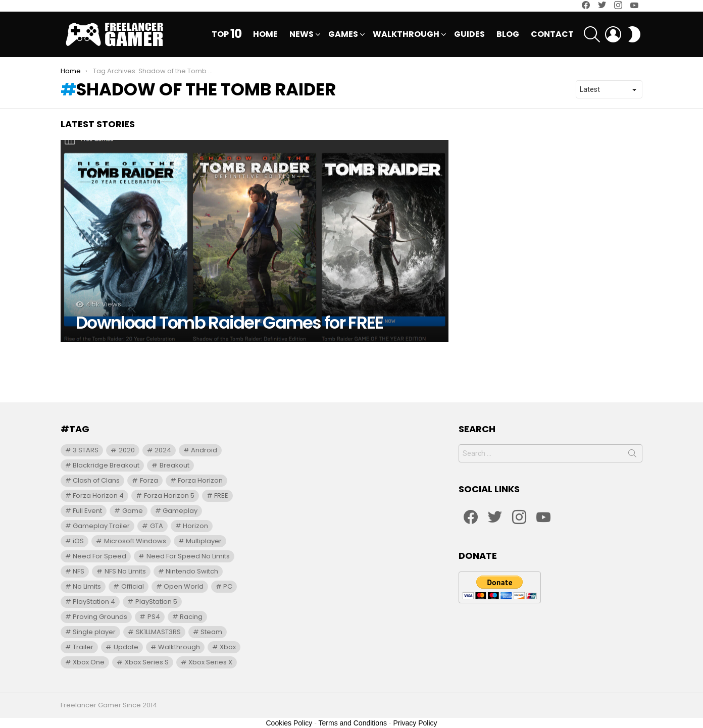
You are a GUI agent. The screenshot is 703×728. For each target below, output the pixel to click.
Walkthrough (406, 35)
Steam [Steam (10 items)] (211, 632)
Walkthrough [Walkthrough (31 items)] (179, 647)
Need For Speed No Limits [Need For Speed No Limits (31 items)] (188, 556)
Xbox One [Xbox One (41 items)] (89, 662)
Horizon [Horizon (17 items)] (195, 526)
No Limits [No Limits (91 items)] (87, 586)
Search (632, 455)
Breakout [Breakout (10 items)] (174, 465)
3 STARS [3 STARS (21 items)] (86, 450)
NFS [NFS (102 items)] (79, 571)
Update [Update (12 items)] (126, 647)
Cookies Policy (289, 723)
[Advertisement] (351, 365)
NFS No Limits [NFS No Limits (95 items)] (125, 571)
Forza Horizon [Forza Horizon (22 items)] (200, 480)
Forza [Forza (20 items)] (149, 480)
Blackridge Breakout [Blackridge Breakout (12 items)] (106, 465)
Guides (469, 34)
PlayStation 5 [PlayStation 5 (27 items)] (156, 602)
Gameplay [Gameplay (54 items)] (180, 511)
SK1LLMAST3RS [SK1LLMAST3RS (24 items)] (158, 632)
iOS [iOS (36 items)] (78, 541)
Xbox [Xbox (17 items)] (228, 647)
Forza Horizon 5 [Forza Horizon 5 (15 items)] (169, 496)
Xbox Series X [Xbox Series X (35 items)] (210, 662)
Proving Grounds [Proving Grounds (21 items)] (100, 617)
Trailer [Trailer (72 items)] (83, 647)
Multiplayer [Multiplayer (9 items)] (204, 541)
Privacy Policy (415, 723)
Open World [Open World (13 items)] (184, 586)
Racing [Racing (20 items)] (191, 617)
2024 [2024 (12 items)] (163, 450)
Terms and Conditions (353, 723)
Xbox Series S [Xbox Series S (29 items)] (147, 662)
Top (227, 34)
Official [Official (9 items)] (133, 586)
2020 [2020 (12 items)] (127, 450)
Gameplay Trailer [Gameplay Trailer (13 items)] (101, 526)
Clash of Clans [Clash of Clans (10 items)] (96, 480)
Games (343, 35)
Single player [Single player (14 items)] (94, 632)
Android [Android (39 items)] (204, 450)
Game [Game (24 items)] (133, 511)
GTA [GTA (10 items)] (157, 526)
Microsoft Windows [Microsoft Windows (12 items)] (135, 541)
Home (265, 34)
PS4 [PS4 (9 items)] (154, 617)
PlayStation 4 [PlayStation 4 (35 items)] (94, 602)
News (302, 35)
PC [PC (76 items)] (228, 586)
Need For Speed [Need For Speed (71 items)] (99, 556)
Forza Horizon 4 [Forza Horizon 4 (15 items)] (98, 496)
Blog (508, 34)
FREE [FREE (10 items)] (221, 496)
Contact (552, 34)
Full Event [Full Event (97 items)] (87, 511)
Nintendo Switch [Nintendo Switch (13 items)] (192, 571)
